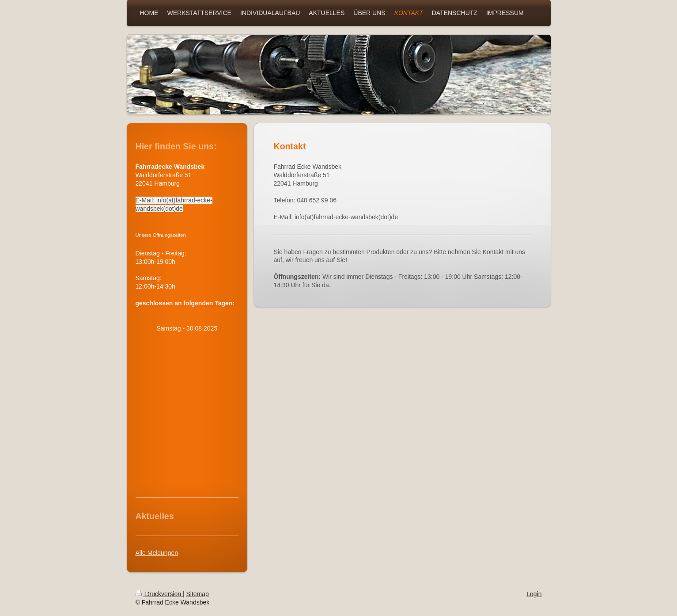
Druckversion (159, 594)
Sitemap (198, 594)
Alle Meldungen (157, 553)
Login (534, 594)
